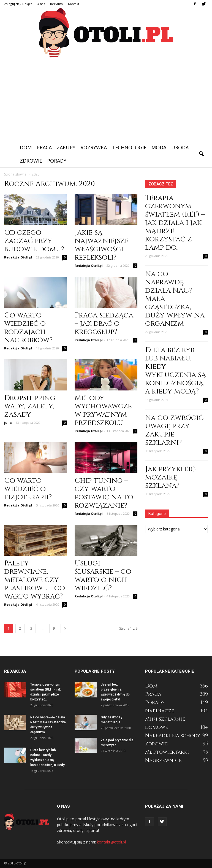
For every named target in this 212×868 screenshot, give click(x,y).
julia (8, 423)
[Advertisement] (106, 99)
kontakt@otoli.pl (111, 842)
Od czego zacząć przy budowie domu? (34, 241)
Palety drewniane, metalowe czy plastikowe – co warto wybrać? (35, 580)
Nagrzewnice (163, 760)
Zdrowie (31, 161)
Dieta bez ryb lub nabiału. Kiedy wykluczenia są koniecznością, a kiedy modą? (176, 371)
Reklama (56, 4)
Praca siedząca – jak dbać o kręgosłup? (104, 324)
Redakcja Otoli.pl (18, 257)
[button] (201, 154)
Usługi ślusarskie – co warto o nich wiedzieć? (103, 576)
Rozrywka (94, 147)
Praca (44, 147)
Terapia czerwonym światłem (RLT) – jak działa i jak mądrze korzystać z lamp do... (175, 223)
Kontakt (74, 4)
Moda (159, 147)
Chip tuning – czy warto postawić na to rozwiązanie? (104, 493)
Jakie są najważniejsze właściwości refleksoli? (102, 245)
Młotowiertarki (167, 752)
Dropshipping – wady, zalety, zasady (32, 406)
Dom (26, 147)
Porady (57, 161)
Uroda (180, 147)
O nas (41, 4)
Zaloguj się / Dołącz (18, 4)
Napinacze (160, 711)
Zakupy (66, 147)
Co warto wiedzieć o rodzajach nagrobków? (28, 328)
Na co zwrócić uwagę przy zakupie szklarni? (174, 430)
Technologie (129, 147)
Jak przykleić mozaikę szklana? (170, 477)
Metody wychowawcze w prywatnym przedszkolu (103, 410)
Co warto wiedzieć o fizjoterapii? (28, 489)
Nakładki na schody (173, 736)
